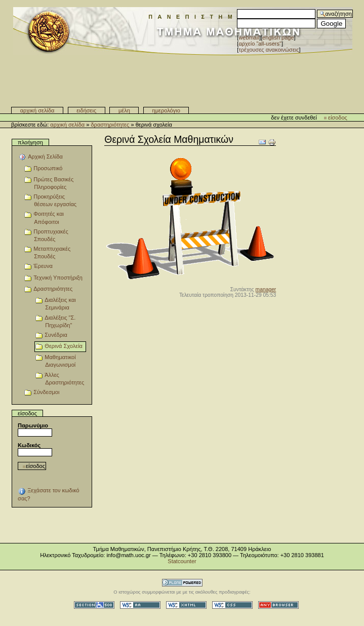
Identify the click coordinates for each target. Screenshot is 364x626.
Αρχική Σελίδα (37, 110)
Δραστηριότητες (110, 125)
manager (266, 289)
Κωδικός (29, 445)
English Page (278, 37)
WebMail (249, 37)
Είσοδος (338, 118)
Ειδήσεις (86, 110)
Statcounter (182, 561)
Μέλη (124, 110)
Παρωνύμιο (33, 425)
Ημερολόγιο (166, 110)
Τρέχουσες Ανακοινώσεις (269, 50)
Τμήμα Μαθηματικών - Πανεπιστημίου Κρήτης (183, 77)
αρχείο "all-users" (260, 44)
